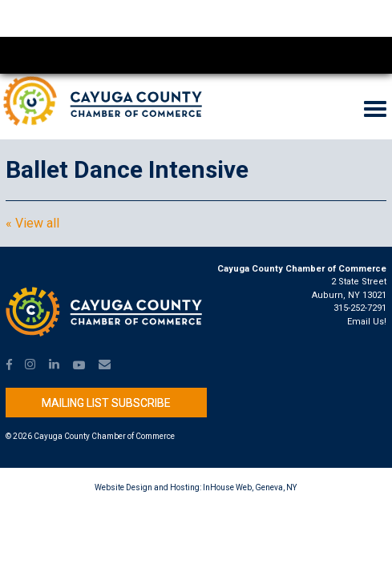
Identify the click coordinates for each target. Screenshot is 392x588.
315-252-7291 (360, 308)
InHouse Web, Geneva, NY (250, 487)
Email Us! (367, 322)
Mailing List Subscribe (106, 403)
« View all (32, 224)
